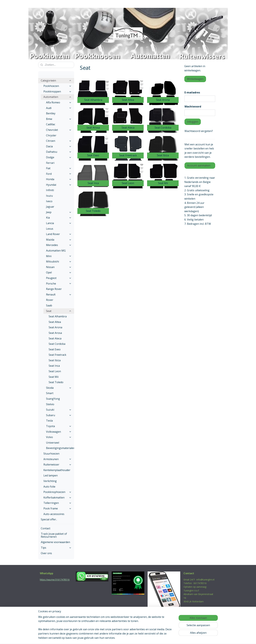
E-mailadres (192, 92)
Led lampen (51, 475)
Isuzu (49, 196)
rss (121, 638)
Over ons (46, 553)
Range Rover (54, 289)
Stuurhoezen (51, 454)
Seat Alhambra (58, 316)
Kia (59, 218)
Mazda (59, 240)
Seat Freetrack (57, 355)
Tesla (49, 421)
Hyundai (59, 185)
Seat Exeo (55, 349)
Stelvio (50, 404)
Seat (59, 311)
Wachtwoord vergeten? (199, 131)
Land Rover (59, 234)
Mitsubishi (59, 261)
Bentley (51, 113)
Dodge (59, 157)
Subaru (59, 415)
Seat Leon (55, 371)
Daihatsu (59, 152)
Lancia (59, 223)
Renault (59, 294)
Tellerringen (57, 503)
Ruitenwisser (57, 465)
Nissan (59, 267)
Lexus (50, 229)
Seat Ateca (55, 338)
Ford (59, 174)
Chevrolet (59, 130)
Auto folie (49, 487)
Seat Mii (54, 377)
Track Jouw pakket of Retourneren (54, 535)
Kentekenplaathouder (57, 470)
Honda (59, 179)
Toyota (59, 426)
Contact (46, 528)
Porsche (59, 284)
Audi (59, 108)
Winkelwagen (195, 79)
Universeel (53, 443)
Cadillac (51, 124)
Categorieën (56, 81)
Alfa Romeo (59, 102)
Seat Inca (54, 366)
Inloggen (193, 122)
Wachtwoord (193, 106)
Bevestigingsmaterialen (60, 448)
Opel (59, 272)
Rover (50, 300)
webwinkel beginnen (133, 638)
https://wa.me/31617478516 (55, 580)
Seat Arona (55, 327)
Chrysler (51, 135)
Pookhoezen (57, 86)
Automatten (57, 97)
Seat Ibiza (55, 360)
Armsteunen (57, 459)
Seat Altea (55, 322)
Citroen (59, 141)
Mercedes (59, 245)
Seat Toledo (56, 382)
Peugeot (59, 278)
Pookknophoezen (57, 492)
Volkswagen (59, 432)
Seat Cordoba (57, 344)
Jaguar (50, 207)
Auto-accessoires (54, 514)
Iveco (49, 201)
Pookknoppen (57, 91)
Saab (49, 305)
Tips (56, 548)
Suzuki (59, 410)
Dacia (59, 146)
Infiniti (50, 190)
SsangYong (53, 399)
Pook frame (57, 508)
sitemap (114, 638)
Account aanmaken (199, 165)
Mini (59, 256)
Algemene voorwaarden (55, 542)
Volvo (59, 437)
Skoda (59, 388)
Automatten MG (56, 251)
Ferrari (50, 163)
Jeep (59, 212)
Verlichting (50, 481)
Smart (50, 393)
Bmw (59, 119)
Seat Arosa (55, 333)
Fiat (59, 168)
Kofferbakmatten (57, 497)
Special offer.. (49, 519)
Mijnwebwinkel (162, 638)
